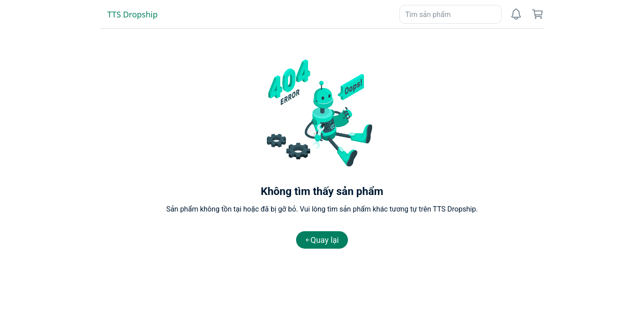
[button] (322, 240)
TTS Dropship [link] (133, 14)
